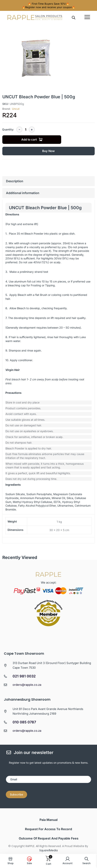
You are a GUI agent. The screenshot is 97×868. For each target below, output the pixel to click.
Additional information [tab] (23, 193)
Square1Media (48, 850)
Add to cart (29, 139)
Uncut (16, 109)
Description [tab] (15, 181)
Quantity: (8, 129)
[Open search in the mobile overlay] (74, 17)
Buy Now (48, 151)
